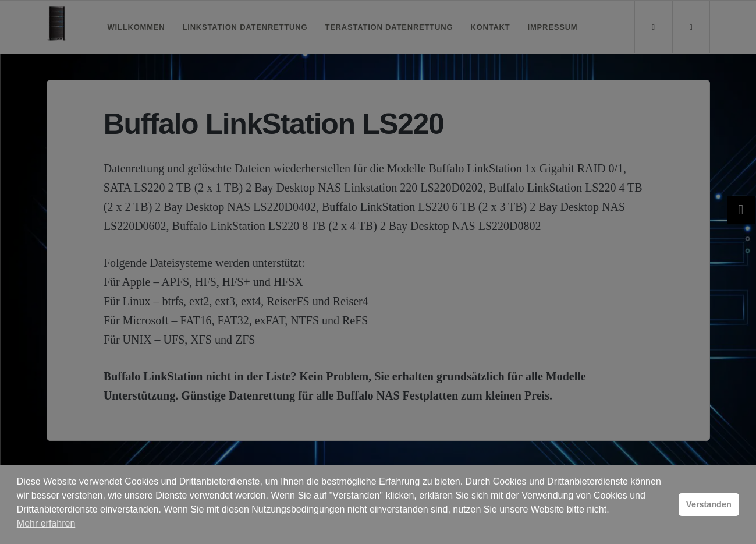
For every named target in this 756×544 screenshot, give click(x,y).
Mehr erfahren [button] (46, 523)
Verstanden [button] (709, 504)
